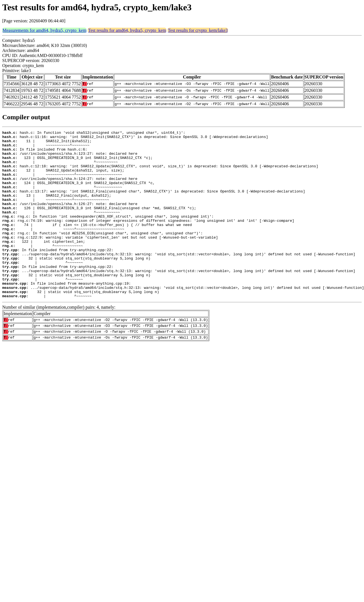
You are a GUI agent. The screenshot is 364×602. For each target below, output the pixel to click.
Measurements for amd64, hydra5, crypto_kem (44, 30)
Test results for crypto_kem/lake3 (198, 30)
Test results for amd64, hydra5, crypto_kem (127, 30)
